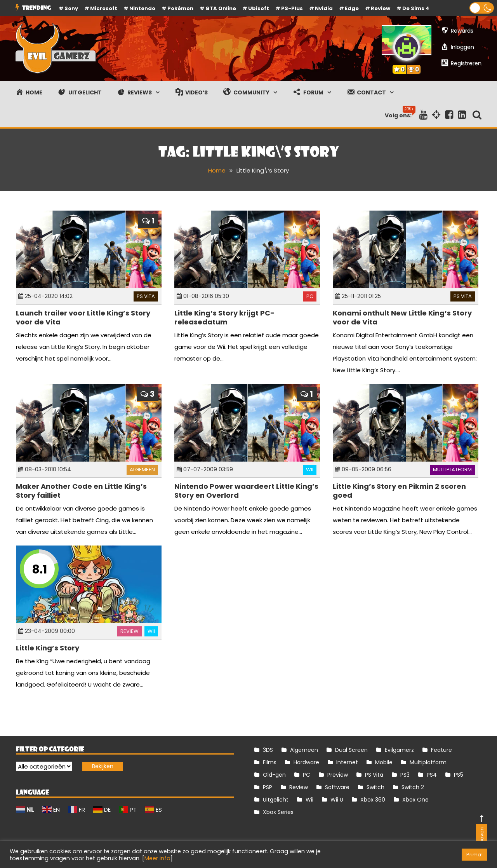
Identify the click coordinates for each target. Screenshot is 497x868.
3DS (268, 750)
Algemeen (142, 470)
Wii (310, 470)
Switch (375, 787)
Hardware (306, 762)
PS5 (459, 775)
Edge (352, 8)
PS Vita (146, 296)
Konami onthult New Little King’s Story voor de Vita (402, 317)
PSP (268, 787)
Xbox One (415, 800)
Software (337, 787)
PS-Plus (292, 8)
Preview (338, 775)
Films (270, 762)
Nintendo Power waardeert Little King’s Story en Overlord (246, 491)
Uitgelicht (276, 800)
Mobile (384, 762)
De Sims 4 (416, 8)
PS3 (405, 775)
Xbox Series (278, 812)
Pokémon (180, 8)
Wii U (337, 800)
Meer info (157, 858)
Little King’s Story (48, 648)
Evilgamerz (399, 750)
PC (310, 296)
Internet (347, 762)
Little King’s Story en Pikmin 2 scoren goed (399, 491)
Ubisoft (259, 8)
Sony (71, 8)
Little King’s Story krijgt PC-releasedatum (224, 317)
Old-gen (274, 775)
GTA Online (221, 8)
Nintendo (142, 8)
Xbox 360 (373, 800)
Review (129, 631)
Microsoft (104, 8)
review (381, 8)
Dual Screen (351, 750)
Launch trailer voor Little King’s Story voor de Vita (83, 317)
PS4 (432, 775)
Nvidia (324, 8)
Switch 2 (413, 787)
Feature (441, 750)
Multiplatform (452, 470)
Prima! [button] (474, 855)
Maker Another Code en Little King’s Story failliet (81, 491)
